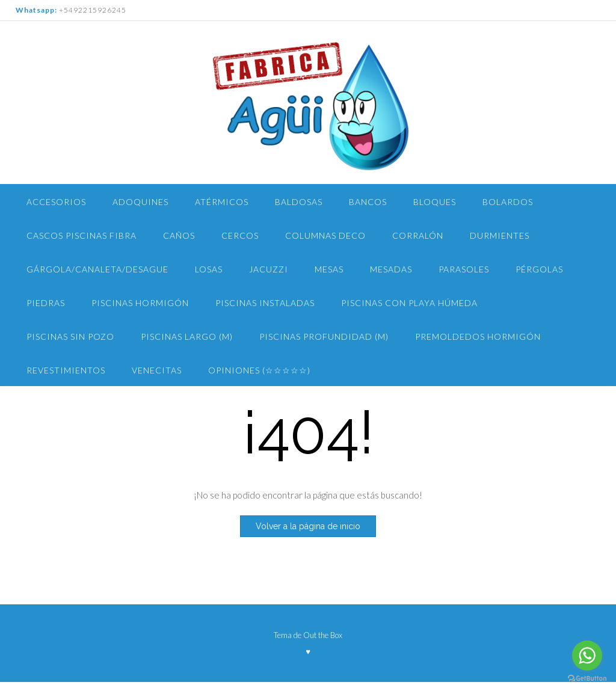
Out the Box (323, 635)
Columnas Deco (325, 235)
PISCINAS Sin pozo (70, 336)
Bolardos (508, 202)
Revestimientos (66, 370)
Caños (179, 235)
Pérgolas (539, 269)
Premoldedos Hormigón (478, 336)
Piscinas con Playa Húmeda (409, 303)
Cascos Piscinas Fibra (82, 235)
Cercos (240, 235)
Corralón (418, 235)
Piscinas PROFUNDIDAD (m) (324, 336)
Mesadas (391, 269)
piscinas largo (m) (187, 336)
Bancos (368, 202)
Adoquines (140, 202)
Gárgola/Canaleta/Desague (97, 269)
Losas (209, 269)
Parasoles (464, 269)
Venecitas (157, 370)
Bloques (435, 202)
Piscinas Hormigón (140, 303)
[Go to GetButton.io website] (587, 679)
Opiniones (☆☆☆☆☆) (259, 370)
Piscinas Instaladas (265, 303)
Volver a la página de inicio (308, 526)
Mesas (329, 269)
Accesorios (56, 202)
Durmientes (500, 235)
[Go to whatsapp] (587, 656)
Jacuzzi (269, 269)
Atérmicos (222, 202)
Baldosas (299, 202)
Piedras (46, 303)
